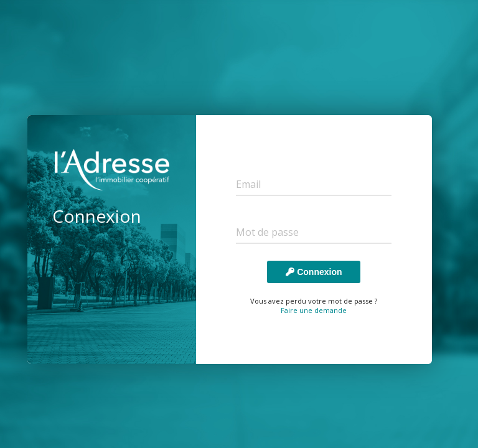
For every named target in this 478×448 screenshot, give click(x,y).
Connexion (314, 272)
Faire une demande (314, 310)
